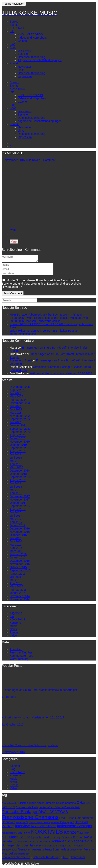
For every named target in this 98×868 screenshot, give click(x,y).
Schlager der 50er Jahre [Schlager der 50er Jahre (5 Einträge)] (20, 847)
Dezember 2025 (20, 388)
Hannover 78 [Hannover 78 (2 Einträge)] (22, 824)
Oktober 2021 (18, 427)
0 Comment (48, 160)
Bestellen (24, 54)
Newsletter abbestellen (16, 858)
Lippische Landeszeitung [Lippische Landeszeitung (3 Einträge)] (46, 838)
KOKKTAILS (17, 28)
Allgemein (16, 614)
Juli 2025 (15, 394)
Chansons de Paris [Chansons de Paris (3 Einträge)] (27, 809)
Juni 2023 (16, 411)
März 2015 (16, 588)
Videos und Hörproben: (32, 38)
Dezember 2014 (20, 597)
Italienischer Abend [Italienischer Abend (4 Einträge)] (43, 827)
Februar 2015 (18, 591)
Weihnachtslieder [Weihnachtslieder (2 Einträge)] (22, 855)
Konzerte (15, 624)
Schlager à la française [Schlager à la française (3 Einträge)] (69, 847)
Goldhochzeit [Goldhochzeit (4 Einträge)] (84, 819)
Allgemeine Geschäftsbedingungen (40, 60)
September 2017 (20, 507)
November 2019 (20, 443)
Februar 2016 (18, 555)
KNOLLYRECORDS (30, 34)
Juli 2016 (15, 539)
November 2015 (20, 565)
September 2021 (20, 430)
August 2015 (18, 575)
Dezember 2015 (20, 562)
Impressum (25, 76)
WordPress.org (19, 660)
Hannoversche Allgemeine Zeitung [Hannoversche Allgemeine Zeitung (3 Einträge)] (49, 823)
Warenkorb (25, 51)
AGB (66, 858)
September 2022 (20, 420)
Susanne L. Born (20, 362)
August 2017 (18, 510)
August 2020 (18, 436)
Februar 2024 (18, 401)
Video (13, 637)
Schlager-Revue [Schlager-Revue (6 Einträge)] (80, 842)
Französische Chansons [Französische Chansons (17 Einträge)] (30, 818)
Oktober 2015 (18, 568)
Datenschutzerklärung (31, 57)
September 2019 (20, 449)
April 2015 (16, 584)
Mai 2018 (16, 491)
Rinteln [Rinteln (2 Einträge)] (46, 843)
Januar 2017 (18, 526)
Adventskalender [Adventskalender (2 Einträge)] (10, 804)
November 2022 (20, 417)
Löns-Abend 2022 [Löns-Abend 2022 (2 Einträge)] (69, 838)
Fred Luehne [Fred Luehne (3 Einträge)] (67, 819)
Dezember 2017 (20, 497)
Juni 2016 (16, 543)
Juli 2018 (15, 485)
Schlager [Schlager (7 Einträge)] (58, 842)
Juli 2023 (15, 407)
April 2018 (16, 494)
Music (13, 627)
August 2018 (18, 481)
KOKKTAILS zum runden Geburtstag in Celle (30, 746)
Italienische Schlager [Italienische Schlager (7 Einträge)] (75, 827)
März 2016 (16, 552)
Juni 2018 (16, 488)
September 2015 (20, 572)
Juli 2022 (15, 423)
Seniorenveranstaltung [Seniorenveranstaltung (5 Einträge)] (35, 851)
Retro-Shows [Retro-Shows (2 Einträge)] (23, 843)
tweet (13, 230)
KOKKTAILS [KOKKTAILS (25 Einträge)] (47, 833)
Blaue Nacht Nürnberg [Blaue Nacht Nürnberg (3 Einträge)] (42, 804)
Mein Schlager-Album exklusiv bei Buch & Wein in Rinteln (46, 316)
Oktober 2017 (18, 504)
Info (12, 31)
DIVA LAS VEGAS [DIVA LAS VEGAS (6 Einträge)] (53, 813)
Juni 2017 (16, 517)
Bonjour (15, 22)
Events (14, 25)
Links (21, 70)
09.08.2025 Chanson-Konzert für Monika (35, 322)
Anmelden (16, 650)
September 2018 (20, 478)
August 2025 (18, 391)
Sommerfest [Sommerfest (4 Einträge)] (61, 851)
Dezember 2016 (20, 530)
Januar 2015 (18, 594)
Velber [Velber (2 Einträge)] (80, 851)
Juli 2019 (15, 456)
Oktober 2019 (18, 446)
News (13, 630)
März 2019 (16, 469)
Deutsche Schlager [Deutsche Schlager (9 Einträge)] (20, 813)
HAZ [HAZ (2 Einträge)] (72, 824)
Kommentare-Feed (21, 657)
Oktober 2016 (18, 536)
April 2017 (16, 523)
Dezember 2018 (20, 472)
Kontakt (14, 63)
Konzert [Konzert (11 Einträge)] (72, 833)
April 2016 (16, 549)
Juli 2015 (15, 578)
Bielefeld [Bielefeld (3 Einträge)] (23, 804)
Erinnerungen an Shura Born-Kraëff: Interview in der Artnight (39, 691)
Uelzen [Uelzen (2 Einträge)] (73, 851)
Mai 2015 (16, 581)
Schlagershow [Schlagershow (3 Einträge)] (47, 847)
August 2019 (18, 452)
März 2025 (16, 398)
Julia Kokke (33, 160)
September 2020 (20, 433)
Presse (14, 634)
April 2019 (16, 465)
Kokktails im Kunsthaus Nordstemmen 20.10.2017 (61, 375)
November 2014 (20, 601)
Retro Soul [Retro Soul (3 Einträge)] (36, 843)
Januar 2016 (18, 559)
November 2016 (20, 533)
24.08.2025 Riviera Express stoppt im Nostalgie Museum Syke (49, 319)
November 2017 (20, 501)
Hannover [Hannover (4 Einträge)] (8, 823)
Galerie (22, 41)
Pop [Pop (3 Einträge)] (81, 838)
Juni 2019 (16, 459)
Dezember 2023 (20, 404)
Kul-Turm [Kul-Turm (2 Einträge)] (85, 834)
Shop (13, 47)
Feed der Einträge (21, 654)
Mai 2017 (16, 520)
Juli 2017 (15, 514)
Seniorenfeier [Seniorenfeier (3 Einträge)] (9, 851)
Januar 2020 (18, 440)
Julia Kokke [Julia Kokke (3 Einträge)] (23, 834)
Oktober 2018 (18, 475)
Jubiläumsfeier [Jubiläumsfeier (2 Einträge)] (9, 834)
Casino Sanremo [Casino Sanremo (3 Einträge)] (66, 804)
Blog (13, 44)
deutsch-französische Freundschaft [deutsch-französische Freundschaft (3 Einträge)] (59, 809)
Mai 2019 (16, 462)
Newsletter (24, 67)
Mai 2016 (16, 546)
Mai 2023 (16, 414)
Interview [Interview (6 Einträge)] (22, 827)
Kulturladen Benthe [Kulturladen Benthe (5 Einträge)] (16, 838)
